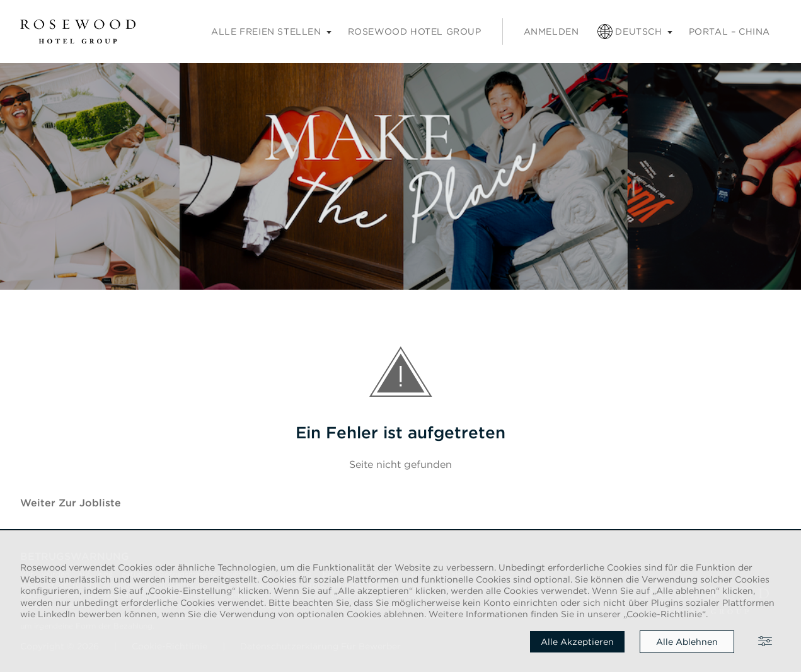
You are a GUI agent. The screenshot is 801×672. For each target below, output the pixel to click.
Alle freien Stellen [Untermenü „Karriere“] (266, 31)
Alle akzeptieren (577, 642)
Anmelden (551, 31)
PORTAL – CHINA (729, 31)
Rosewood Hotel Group (415, 31)
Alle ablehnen (687, 642)
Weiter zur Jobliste (71, 503)
